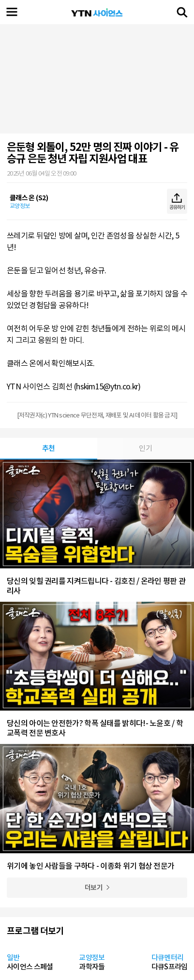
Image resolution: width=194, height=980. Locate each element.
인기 (145, 448)
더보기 (94, 888)
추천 (49, 448)
